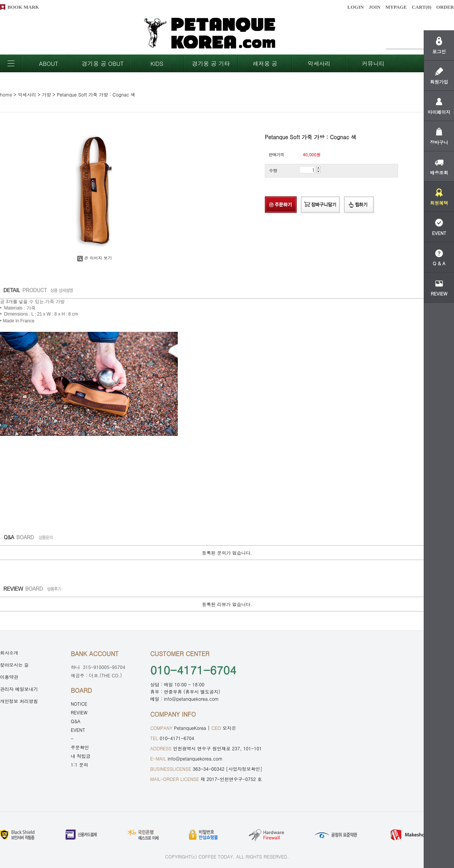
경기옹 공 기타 (211, 63)
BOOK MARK (23, 7)
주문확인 (80, 747)
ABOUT (49, 63)
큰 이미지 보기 (94, 258)
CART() (421, 7)
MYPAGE (396, 7)
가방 (47, 94)
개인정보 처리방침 (19, 701)
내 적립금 (81, 756)
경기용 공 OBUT (103, 63)
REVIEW (79, 712)
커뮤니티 (373, 63)
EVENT (78, 730)
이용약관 (9, 677)
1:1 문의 (79, 765)
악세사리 (319, 63)
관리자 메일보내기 (19, 689)
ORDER (445, 7)
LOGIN (355, 7)
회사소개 (9, 653)
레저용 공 (265, 63)
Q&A (76, 721)
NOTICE (79, 704)
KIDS (157, 63)
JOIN (375, 7)
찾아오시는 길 (14, 665)
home (6, 94)
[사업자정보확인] (244, 769)
